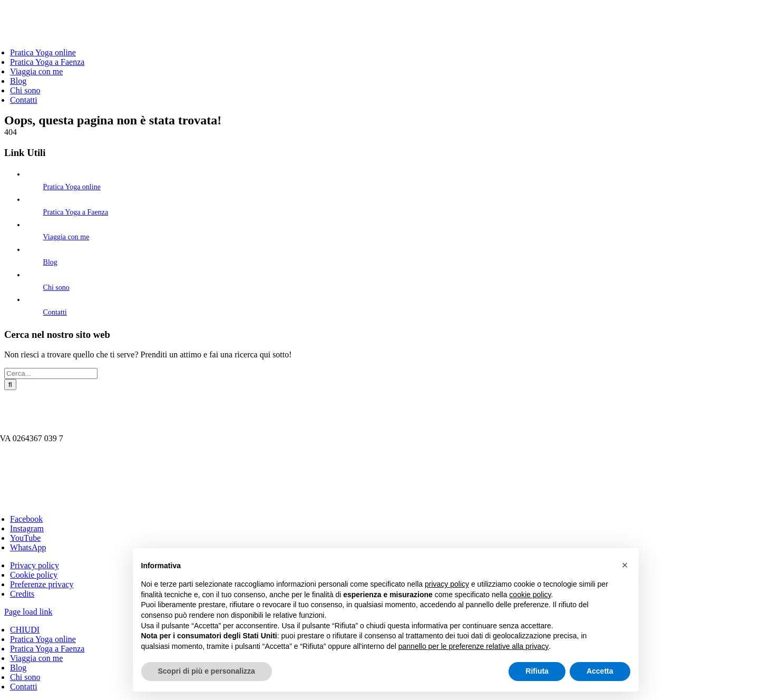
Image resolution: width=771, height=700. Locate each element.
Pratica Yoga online (72, 187)
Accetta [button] (600, 671)
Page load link (28, 612)
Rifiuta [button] (537, 671)
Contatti (55, 312)
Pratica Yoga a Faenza (76, 212)
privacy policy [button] (447, 584)
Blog (50, 262)
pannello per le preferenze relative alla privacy (474, 646)
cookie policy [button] (530, 595)
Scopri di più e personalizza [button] (207, 671)
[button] (625, 565)
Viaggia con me (66, 237)
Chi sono (56, 288)
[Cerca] (10, 385)
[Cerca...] (51, 373)
